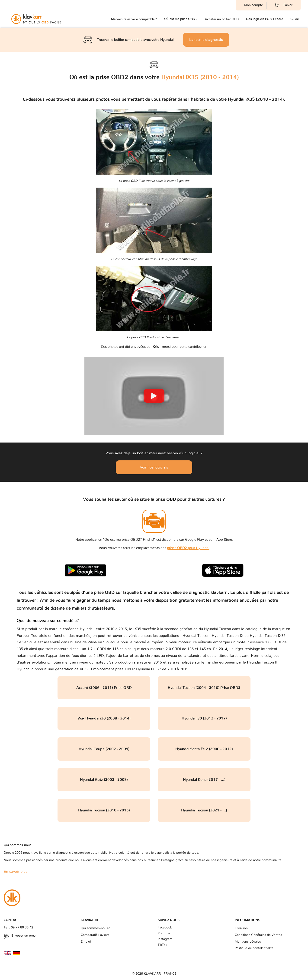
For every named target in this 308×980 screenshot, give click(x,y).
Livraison (241, 928)
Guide (295, 19)
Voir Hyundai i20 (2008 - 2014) (104, 718)
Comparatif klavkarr (95, 935)
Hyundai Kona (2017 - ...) (204, 780)
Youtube (164, 933)
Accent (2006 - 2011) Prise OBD (104, 688)
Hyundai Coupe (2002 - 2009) (104, 749)
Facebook (165, 928)
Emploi (86, 942)
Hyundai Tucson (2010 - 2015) (104, 810)
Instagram (165, 939)
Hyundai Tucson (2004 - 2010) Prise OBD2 (204, 688)
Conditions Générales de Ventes (258, 935)
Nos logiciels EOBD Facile (265, 19)
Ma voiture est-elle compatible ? (134, 19)
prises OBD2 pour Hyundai (188, 548)
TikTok (162, 945)
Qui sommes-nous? (95, 928)
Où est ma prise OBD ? (181, 19)
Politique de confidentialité (254, 948)
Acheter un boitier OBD (222, 19)
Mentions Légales (248, 942)
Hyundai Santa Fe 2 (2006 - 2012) (204, 749)
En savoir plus (16, 872)
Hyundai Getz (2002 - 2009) (104, 780)
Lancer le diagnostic (206, 40)
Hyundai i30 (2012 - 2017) (204, 718)
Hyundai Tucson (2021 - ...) (204, 810)
